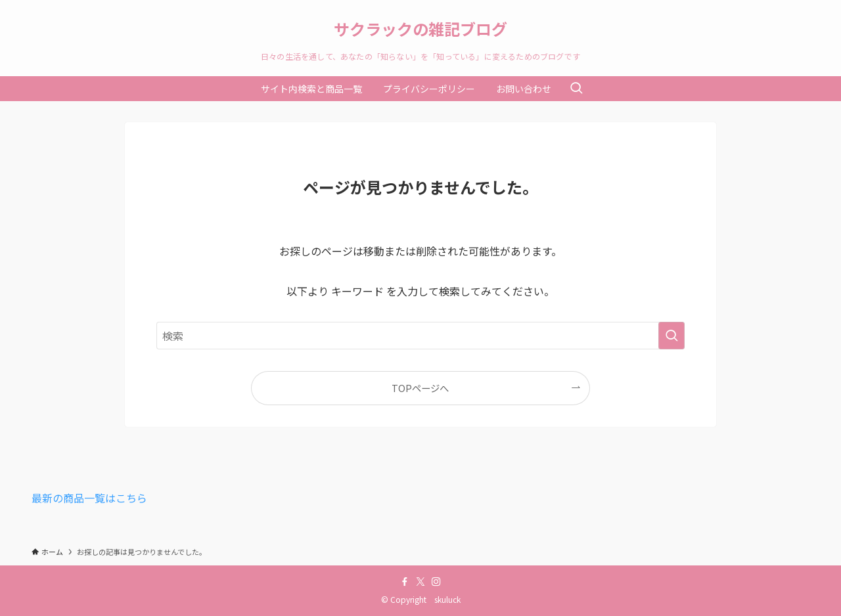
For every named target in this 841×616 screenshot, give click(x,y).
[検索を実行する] (671, 336)
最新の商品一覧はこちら (89, 498)
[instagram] (436, 582)
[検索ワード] (420, 336)
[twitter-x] (420, 582)
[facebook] (405, 582)
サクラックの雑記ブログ (420, 29)
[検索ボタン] (576, 89)
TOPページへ (420, 388)
